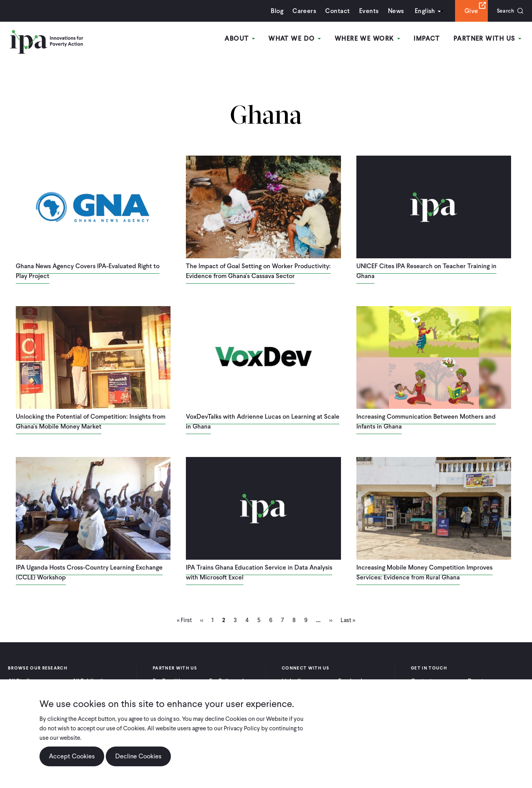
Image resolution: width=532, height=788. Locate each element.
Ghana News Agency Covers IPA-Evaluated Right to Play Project (88, 271)
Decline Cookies (138, 756)
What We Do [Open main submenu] (298, 39)
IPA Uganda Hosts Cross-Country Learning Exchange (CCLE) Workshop (89, 572)
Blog (273, 11)
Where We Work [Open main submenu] (370, 39)
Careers (301, 11)
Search (503, 11)
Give (467, 11)
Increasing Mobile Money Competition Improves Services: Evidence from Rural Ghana (424, 572)
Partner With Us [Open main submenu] (488, 39)
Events (365, 11)
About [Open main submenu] (244, 39)
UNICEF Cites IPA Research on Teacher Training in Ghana (426, 271)
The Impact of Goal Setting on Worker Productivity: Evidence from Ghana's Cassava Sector (258, 271)
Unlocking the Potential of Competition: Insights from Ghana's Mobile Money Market (91, 421)
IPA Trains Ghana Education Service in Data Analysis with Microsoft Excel (259, 572)
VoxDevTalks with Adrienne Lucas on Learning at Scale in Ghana (263, 421)
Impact (428, 39)
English (421, 11)
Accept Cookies (72, 756)
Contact (334, 11)
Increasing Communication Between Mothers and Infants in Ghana (426, 421)
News (392, 11)
